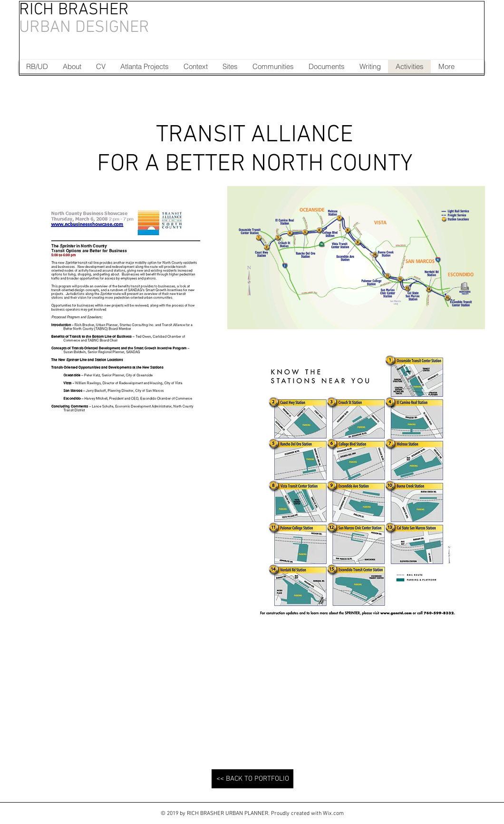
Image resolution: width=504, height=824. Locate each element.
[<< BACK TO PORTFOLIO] (252, 779)
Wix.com (333, 814)
